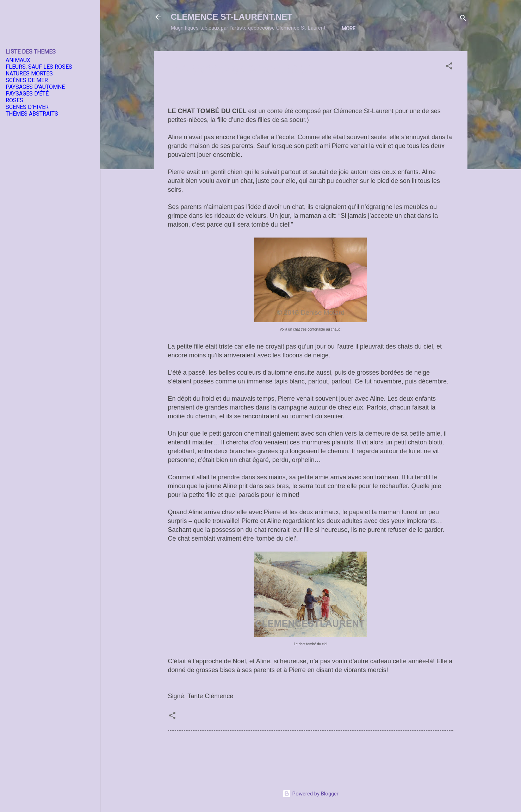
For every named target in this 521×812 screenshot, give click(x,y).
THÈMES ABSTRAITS (32, 114)
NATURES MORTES (29, 73)
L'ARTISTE (224, 50)
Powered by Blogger (311, 794)
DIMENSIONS (341, 50)
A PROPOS (381, 50)
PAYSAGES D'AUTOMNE (35, 87)
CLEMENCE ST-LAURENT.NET (232, 17)
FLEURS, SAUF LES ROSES (39, 67)
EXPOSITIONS (265, 50)
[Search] (463, 19)
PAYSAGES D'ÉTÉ (27, 94)
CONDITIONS (421, 50)
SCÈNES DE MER (27, 80)
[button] (449, 90)
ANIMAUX (18, 60)
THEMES (303, 50)
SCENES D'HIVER (27, 107)
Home (193, 50)
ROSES (14, 100)
